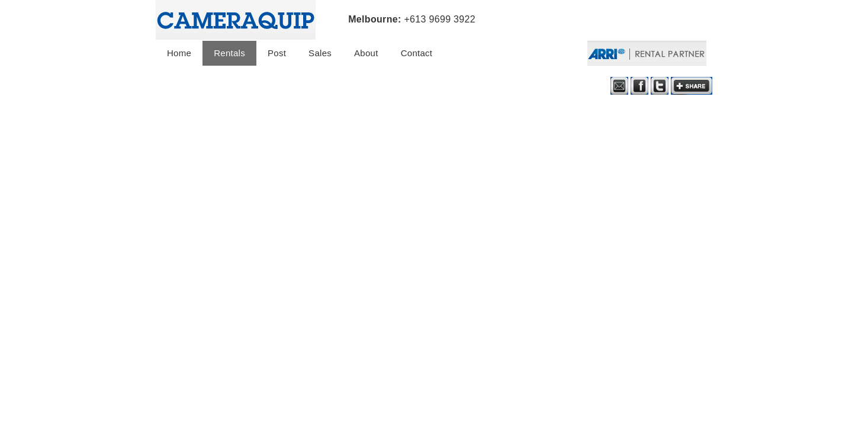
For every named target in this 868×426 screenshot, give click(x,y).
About (366, 53)
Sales (320, 53)
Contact (417, 53)
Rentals (229, 53)
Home (179, 53)
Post (277, 53)
